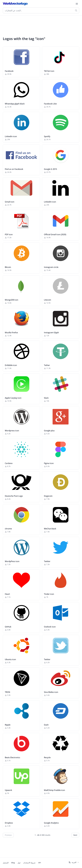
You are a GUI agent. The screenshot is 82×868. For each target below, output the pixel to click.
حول (19, 863)
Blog (13, 863)
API (40, 863)
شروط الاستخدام (29, 863)
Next (75, 835)
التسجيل (6, 863)
